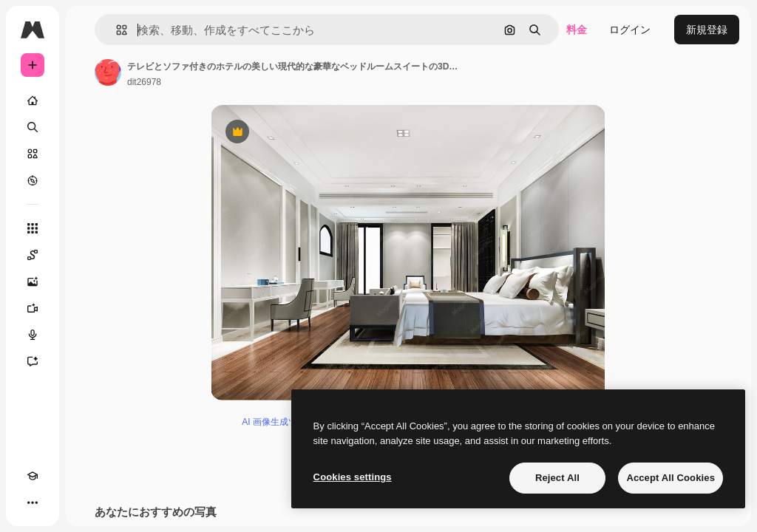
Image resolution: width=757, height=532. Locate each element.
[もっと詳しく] (33, 180)
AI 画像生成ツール (278, 422)
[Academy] (33, 476)
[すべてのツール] (33, 228)
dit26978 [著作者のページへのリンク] (144, 82)
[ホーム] (33, 100)
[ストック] (33, 154)
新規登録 (707, 30)
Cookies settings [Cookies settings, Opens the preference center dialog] (353, 477)
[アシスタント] (33, 361)
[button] (116, 30)
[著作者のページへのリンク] (108, 72)
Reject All (557, 478)
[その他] (33, 502)
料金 (577, 30)
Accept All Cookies (671, 478)
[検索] (33, 127)
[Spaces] (33, 255)
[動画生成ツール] (33, 308)
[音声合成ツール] (33, 335)
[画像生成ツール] (33, 282)
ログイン (630, 30)
